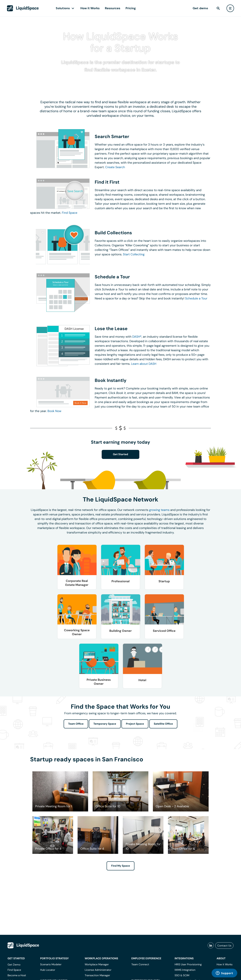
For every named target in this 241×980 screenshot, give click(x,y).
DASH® (137, 337)
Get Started (121, 454)
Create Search (115, 167)
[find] (218, 8)
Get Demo (14, 965)
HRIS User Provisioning (188, 965)
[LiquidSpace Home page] (23, 8)
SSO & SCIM (182, 975)
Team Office (76, 724)
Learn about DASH (144, 364)
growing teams (159, 510)
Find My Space (120, 866)
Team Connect (140, 965)
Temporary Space (105, 724)
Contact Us (224, 946)
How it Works (90, 8)
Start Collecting (134, 254)
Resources (113, 8)
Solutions (63, 8)
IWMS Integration (185, 970)
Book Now (54, 411)
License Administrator (98, 970)
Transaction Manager (97, 975)
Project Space (135, 724)
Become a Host (17, 975)
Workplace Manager (97, 965)
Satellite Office (163, 724)
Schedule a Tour (196, 298)
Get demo (200, 8)
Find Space (70, 213)
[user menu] (230, 8)
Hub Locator (48, 970)
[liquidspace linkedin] (211, 946)
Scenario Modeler (51, 965)
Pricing (131, 8)
